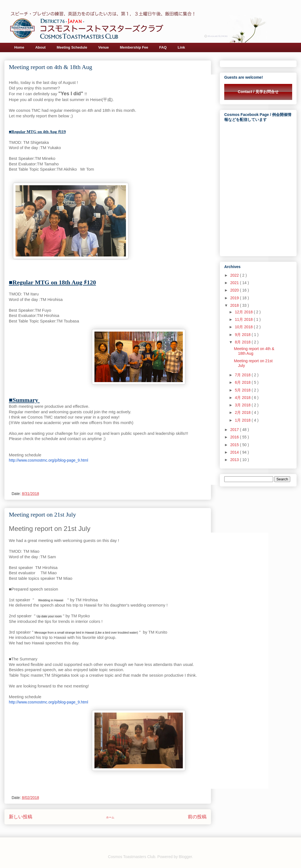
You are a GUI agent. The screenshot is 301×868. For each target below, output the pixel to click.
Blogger (185, 857)
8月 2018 (243, 342)
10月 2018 (244, 327)
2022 (235, 275)
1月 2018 (243, 420)
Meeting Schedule (72, 47)
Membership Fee (134, 47)
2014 (235, 452)
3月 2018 (243, 405)
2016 (235, 437)
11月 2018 (244, 319)
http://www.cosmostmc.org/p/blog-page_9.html (48, 460)
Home (19, 47)
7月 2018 (243, 375)
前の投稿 (197, 817)
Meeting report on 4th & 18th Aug (51, 67)
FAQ (163, 47)
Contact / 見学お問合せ (258, 92)
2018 (235, 305)
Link (181, 47)
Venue (104, 47)
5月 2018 (243, 390)
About (41, 47)
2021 (235, 283)
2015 (235, 445)
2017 (235, 430)
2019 (235, 298)
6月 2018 (243, 382)
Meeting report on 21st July (42, 514)
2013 (235, 460)
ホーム (110, 817)
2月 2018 (243, 412)
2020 (235, 290)
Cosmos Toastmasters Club (132, 857)
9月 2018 (243, 335)
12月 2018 (244, 312)
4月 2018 (243, 398)
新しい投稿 (21, 817)
